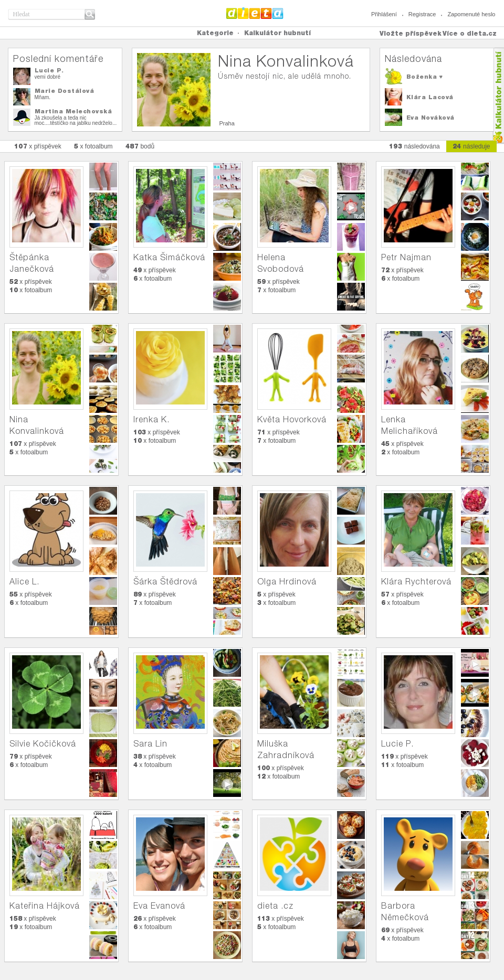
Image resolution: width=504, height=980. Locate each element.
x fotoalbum (93, 146)
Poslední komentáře (58, 58)
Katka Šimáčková (169, 257)
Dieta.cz (255, 13)
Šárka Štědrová (165, 582)
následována (414, 146)
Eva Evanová (159, 906)
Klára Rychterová (416, 582)
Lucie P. (49, 70)
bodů (140, 146)
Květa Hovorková (292, 419)
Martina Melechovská (73, 111)
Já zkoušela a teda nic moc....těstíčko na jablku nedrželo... (76, 120)
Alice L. (24, 582)
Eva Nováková (430, 118)
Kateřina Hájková (45, 906)
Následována (413, 58)
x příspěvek (38, 146)
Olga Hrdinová (287, 582)
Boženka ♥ (425, 77)
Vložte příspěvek (411, 33)
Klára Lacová (430, 97)
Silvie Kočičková (43, 744)
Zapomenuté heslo (471, 14)
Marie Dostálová (65, 91)
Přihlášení (384, 14)
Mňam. (43, 97)
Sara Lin (150, 744)
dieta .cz (275, 906)
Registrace (422, 14)
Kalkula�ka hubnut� (498, 96)
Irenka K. (151, 419)
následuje (471, 146)
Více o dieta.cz (470, 33)
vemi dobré (48, 77)
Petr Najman (406, 257)
